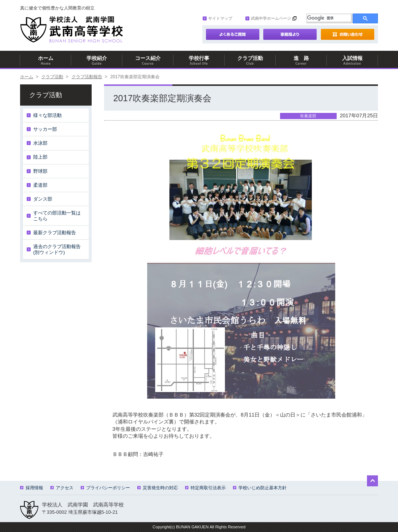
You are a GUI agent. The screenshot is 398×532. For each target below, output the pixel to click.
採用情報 (32, 488)
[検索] (329, 18)
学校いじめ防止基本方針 (260, 488)
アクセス (62, 488)
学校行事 (199, 60)
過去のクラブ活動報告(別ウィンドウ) (57, 249)
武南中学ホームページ (268, 18)
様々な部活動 (47, 115)
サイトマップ (217, 18)
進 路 (301, 60)
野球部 (40, 171)
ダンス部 (43, 199)
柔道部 (40, 185)
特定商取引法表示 (205, 488)
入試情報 (352, 60)
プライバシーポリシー (105, 488)
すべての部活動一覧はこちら (57, 216)
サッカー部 (45, 129)
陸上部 (40, 157)
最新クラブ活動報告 (55, 233)
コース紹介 (148, 60)
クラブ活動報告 (87, 77)
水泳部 (40, 143)
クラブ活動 (250, 60)
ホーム (46, 60)
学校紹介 (97, 60)
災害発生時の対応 (158, 488)
